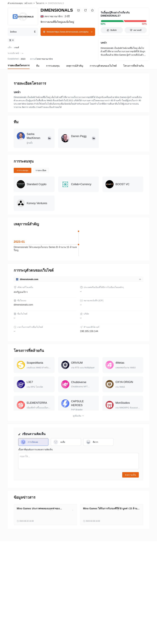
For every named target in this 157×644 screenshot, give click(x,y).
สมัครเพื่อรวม (42, 589)
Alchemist (102, 632)
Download (140, 6)
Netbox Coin (65, 632)
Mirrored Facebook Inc (106, 637)
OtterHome (86, 637)
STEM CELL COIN (84, 632)
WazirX (28, 632)
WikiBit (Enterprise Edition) (20, 589)
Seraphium (47, 637)
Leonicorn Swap (128, 637)
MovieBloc (115, 632)
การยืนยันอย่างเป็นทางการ (109, 586)
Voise (74, 637)
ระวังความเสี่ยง (28, 586)
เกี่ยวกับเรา (13, 586)
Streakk (128, 632)
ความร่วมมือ (69, 589)
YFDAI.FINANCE (30, 637)
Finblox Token (14, 632)
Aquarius (51, 632)
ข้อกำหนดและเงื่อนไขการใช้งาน (54, 586)
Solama (39, 632)
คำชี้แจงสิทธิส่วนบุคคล (83, 586)
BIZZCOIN (13, 637)
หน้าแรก (28, 23)
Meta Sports (62, 637)
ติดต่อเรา (56, 589)
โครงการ (40, 23)
